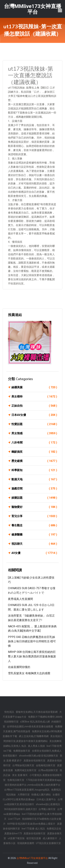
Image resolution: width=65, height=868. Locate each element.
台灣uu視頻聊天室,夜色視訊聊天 (33, 802)
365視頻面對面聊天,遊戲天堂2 (20, 809)
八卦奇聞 (34, 443)
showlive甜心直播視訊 (48, 804)
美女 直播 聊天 (20, 775)
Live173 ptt (14, 819)
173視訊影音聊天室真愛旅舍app (44, 780)
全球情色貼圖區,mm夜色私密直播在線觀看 (30, 726)
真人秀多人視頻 (36, 746)
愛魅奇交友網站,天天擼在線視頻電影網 (37, 712)
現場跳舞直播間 (26, 843)
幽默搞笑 (34, 452)
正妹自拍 (34, 406)
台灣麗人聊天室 (47, 809)
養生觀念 (34, 525)
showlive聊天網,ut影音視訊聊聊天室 (39, 756)
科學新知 (34, 470)
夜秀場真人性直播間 (20, 599)
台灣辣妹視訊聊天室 (23, 765)
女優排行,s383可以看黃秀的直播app (31, 797)
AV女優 (34, 553)
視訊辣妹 (11, 795)
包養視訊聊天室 (16, 780)
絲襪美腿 (34, 387)
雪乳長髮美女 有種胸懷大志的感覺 (29, 673)
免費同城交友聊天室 (25, 770)
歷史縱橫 (34, 461)
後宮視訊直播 (34, 838)
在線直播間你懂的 (19, 667)
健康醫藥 (34, 535)
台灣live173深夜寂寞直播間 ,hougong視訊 (27, 790)
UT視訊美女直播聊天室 (48, 843)
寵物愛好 (34, 507)
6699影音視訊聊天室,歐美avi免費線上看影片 (31, 824)
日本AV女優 (34, 415)
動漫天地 (34, 479)
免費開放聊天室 (22, 751)
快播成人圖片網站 (41, 795)
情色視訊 (9, 712)
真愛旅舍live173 (13, 833)
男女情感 (34, 433)
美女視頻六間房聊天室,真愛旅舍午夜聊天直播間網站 (33, 739)
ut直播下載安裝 (16, 838)
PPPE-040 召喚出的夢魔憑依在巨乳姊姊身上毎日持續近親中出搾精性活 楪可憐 (32, 641)
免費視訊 (56, 790)
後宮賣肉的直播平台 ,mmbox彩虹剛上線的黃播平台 (32, 785)
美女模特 (34, 397)
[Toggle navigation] (60, 10)
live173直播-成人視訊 (33, 829)
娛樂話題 (34, 498)
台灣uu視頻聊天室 (48, 770)
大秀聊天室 (24, 795)
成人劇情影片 (50, 838)
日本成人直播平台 (46, 799)
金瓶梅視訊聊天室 (46, 765)
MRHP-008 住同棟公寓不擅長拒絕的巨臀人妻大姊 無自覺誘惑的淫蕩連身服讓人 (32, 656)
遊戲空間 (34, 489)
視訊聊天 (34, 544)
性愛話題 (34, 424)
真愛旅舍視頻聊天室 (34, 761)
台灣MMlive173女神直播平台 (32, 858)
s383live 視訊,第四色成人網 (35, 722)
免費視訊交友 (54, 829)
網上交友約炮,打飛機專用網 (34, 736)
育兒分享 (34, 516)
